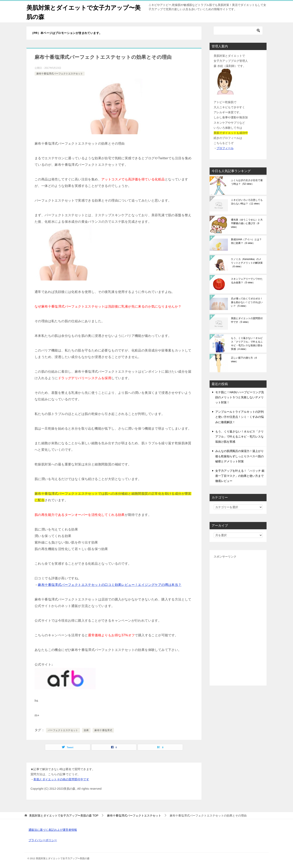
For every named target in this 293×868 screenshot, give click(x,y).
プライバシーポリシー (43, 840)
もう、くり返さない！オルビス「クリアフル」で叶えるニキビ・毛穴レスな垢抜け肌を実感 (247, 344)
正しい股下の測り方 (244, 360)
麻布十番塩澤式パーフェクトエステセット (60, 74)
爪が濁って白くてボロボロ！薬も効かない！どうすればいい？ (247, 302)
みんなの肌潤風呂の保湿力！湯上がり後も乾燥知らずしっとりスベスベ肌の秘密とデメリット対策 (239, 456)
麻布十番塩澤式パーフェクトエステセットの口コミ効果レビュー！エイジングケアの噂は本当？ (110, 585)
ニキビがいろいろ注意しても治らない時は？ (247, 202)
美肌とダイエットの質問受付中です (247, 320)
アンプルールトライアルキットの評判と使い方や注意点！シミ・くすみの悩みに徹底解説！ (239, 417)
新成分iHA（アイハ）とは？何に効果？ (246, 241)
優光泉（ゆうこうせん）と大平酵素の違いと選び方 (247, 223)
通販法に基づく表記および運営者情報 (53, 830)
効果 (86, 730)
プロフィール (225, 148)
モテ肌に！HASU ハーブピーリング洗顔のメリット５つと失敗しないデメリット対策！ (240, 397)
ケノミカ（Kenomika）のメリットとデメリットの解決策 (247, 263)
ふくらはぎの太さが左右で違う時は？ (247, 182)
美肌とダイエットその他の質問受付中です (61, 779)
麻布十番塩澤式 (103, 730)
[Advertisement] (238, 620)
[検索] (238, 31)
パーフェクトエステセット (63, 730)
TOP (64, 816)
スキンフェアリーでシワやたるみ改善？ (247, 281)
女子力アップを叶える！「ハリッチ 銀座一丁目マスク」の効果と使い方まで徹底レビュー (240, 476)
